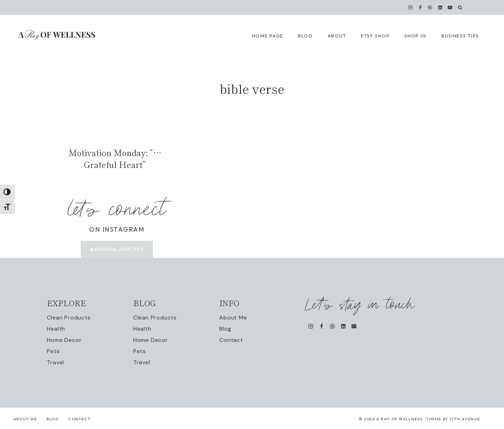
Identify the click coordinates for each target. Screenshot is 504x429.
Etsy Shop (375, 36)
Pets (53, 351)
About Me (233, 318)
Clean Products (69, 318)
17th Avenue (465, 419)
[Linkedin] (440, 7)
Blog (225, 329)
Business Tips (460, 36)
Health (56, 329)
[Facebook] (420, 7)
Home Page (268, 36)
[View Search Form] (460, 8)
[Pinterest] (430, 7)
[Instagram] (411, 7)
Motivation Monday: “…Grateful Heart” (115, 158)
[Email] (450, 7)
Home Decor (64, 340)
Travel (55, 363)
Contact (231, 340)
